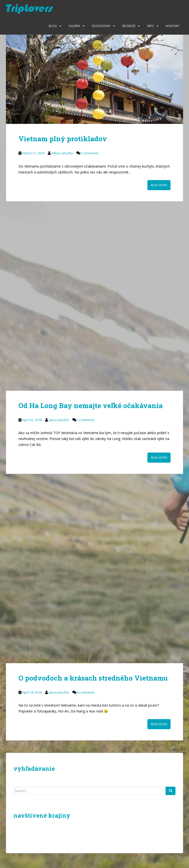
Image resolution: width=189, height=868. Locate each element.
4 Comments (86, 692)
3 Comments (89, 153)
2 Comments (86, 420)
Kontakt (173, 26)
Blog (53, 26)
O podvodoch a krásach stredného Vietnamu (93, 678)
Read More (159, 185)
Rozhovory (101, 26)
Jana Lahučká (59, 420)
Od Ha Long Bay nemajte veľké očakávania (91, 406)
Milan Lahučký (62, 153)
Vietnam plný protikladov (63, 139)
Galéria (74, 26)
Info (151, 26)
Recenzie (129, 26)
